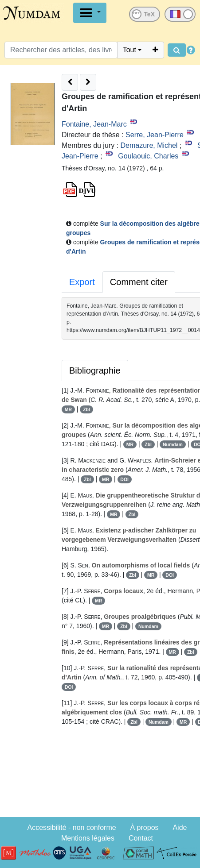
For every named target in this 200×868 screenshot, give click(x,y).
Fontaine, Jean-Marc (94, 124)
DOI (124, 479)
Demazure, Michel (149, 145)
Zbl (86, 409)
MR (68, 409)
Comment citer (139, 282)
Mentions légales (88, 838)
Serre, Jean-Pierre (155, 135)
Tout (129, 50)
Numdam (173, 444)
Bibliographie (95, 370)
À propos (145, 827)
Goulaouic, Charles (148, 156)
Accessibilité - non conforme (72, 827)
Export (82, 282)
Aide (180, 827)
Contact (141, 838)
